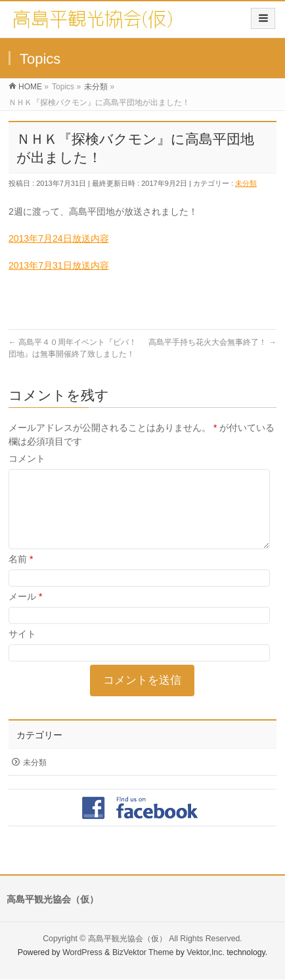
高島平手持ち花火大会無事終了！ (212, 342)
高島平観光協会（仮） (127, 939)
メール (25, 612)
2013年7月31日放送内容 (59, 265)
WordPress (82, 953)
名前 (21, 575)
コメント (27, 458)
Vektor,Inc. (206, 953)
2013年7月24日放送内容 (59, 238)
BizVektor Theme (143, 953)
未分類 (246, 183)
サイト (22, 650)
